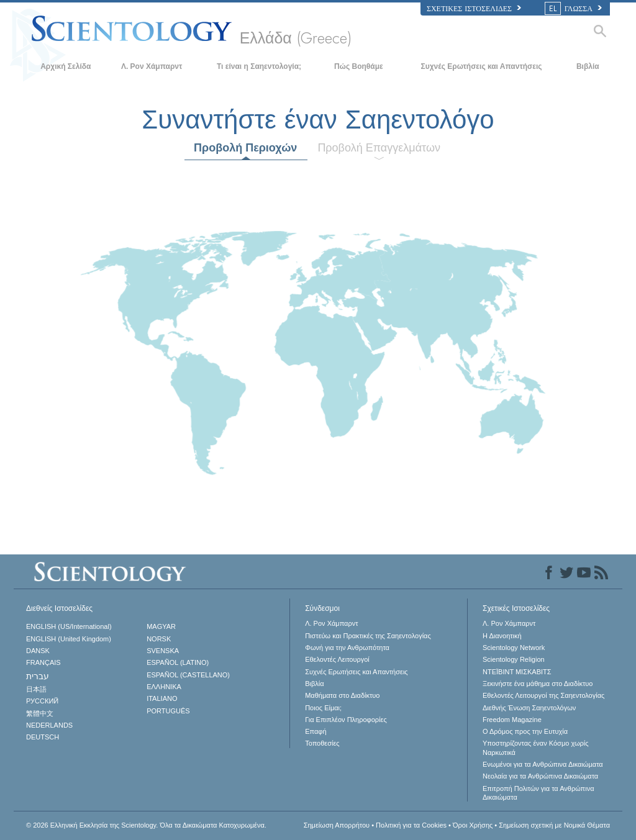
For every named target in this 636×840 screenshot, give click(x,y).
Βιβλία (588, 66)
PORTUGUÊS (168, 711)
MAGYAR (161, 626)
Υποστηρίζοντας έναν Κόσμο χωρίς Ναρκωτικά (536, 747)
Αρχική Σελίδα (66, 66)
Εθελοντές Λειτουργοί (337, 659)
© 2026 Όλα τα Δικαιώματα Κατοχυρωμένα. (146, 825)
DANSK (38, 651)
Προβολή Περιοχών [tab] (245, 148)
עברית (38, 676)
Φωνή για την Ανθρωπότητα (347, 648)
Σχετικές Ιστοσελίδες (474, 9)
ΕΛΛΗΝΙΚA (164, 687)
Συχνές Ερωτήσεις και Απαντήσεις (481, 66)
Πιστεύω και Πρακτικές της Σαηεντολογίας (368, 636)
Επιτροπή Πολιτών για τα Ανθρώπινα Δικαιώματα (538, 793)
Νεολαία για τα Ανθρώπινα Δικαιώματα (540, 776)
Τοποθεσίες (322, 743)
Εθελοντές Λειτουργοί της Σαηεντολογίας (543, 695)
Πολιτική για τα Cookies (411, 825)
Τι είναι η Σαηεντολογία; (259, 66)
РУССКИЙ (42, 701)
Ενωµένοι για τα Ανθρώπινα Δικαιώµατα (543, 764)
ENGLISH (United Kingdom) (69, 639)
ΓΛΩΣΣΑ (574, 9)
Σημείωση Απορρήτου (337, 825)
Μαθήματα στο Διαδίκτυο (342, 695)
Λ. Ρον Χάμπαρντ (152, 66)
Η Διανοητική (502, 636)
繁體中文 (40, 713)
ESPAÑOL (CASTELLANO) (188, 675)
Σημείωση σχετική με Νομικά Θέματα (554, 825)
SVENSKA (163, 651)
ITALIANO (162, 698)
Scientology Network (514, 648)
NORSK (159, 639)
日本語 (36, 689)
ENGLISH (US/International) (69, 626)
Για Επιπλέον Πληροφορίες (346, 720)
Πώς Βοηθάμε (359, 66)
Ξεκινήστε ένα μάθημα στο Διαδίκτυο (538, 684)
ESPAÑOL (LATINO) (178, 662)
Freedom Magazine (512, 720)
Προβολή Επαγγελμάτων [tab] (379, 148)
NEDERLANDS (49, 725)
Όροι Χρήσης (473, 825)
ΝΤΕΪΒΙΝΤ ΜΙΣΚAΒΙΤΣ (517, 672)
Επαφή (316, 731)
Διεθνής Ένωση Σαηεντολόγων (529, 708)
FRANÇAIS (43, 662)
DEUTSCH (43, 737)
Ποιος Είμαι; (323, 708)
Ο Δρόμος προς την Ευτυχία (525, 731)
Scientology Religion (514, 659)
